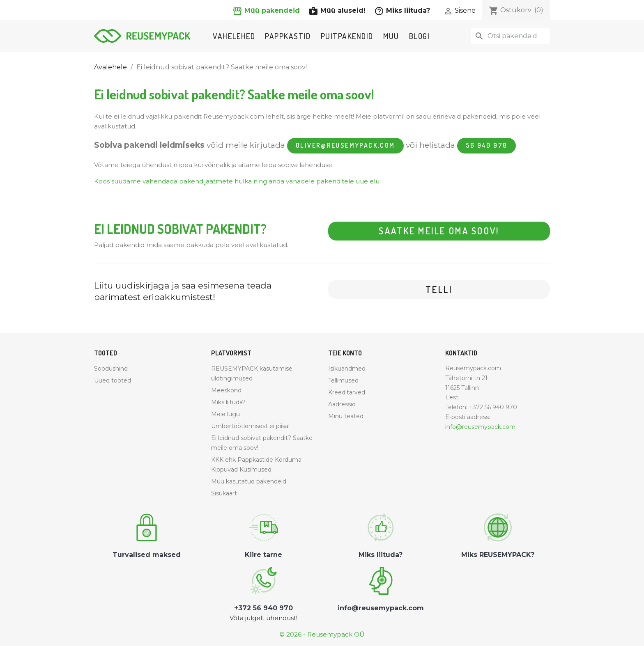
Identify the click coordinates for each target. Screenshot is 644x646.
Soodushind (111, 369)
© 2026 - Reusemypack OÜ (322, 634)
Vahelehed (234, 36)
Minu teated (346, 416)
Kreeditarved (347, 392)
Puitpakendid (347, 36)
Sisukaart (224, 493)
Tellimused (343, 380)
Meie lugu (225, 414)
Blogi (420, 36)
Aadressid (342, 404)
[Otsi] (511, 36)
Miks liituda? (402, 10)
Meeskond (226, 390)
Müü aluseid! (338, 10)
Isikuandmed (347, 369)
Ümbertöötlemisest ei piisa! (250, 426)
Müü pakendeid (267, 10)
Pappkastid (288, 36)
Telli (439, 290)
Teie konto (345, 353)
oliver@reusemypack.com (345, 146)
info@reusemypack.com (480, 427)
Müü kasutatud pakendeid (249, 481)
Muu (391, 36)
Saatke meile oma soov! (439, 231)
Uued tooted (113, 380)
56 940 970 (487, 146)
